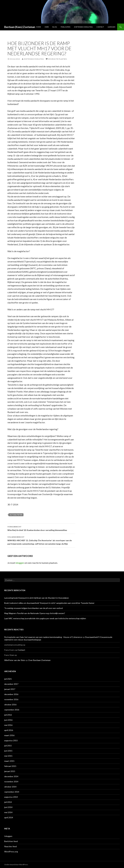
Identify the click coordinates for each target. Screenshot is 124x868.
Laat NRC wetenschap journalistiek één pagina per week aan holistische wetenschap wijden (45, 618)
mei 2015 (8, 756)
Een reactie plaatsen (57, 59)
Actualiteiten (16, 515)
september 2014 (12, 792)
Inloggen (8, 836)
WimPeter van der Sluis (15, 660)
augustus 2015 (11, 740)
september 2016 (12, 710)
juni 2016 (8, 720)
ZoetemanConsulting (83, 27)
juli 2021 (8, 679)
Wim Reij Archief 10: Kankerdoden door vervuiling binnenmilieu (41, 528)
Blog (55, 27)
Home (38, 27)
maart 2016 (9, 735)
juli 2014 (8, 802)
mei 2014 (8, 812)
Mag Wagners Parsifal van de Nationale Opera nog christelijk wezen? (35, 613)
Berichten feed (11, 841)
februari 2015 (10, 766)
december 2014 (11, 776)
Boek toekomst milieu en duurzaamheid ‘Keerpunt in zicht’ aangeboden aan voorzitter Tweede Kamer (49, 603)
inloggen (20, 563)
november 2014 (11, 782)
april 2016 (9, 730)
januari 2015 (10, 771)
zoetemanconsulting (34, 59)
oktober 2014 (10, 787)
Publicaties (65, 27)
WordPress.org (11, 852)
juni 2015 (8, 751)
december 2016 (11, 694)
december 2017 (11, 684)
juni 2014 (8, 807)
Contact (100, 27)
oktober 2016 (10, 705)
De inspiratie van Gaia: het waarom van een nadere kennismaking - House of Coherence (43, 637)
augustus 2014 (11, 797)
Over (47, 27)
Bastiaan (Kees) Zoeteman (20, 27)
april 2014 (9, 817)
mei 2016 (8, 725)
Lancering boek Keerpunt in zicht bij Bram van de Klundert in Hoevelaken (37, 598)
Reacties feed (10, 846)
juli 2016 (8, 715)
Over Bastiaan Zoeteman (39, 660)
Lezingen (111, 27)
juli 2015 (8, 746)
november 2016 (11, 699)
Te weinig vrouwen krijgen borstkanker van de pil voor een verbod (33, 608)
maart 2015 (9, 761)
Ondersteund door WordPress (16, 865)
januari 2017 (10, 689)
